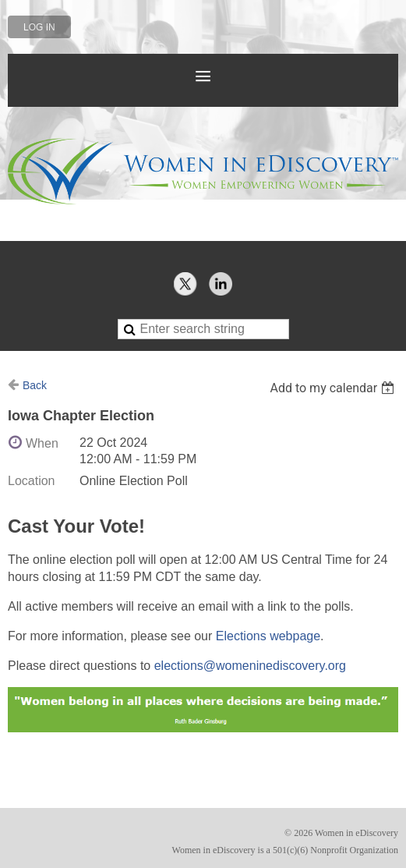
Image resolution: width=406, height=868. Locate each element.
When (42, 443)
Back (35, 385)
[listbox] (334, 388)
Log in (39, 27)
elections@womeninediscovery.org (250, 666)
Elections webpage (268, 636)
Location (32, 481)
